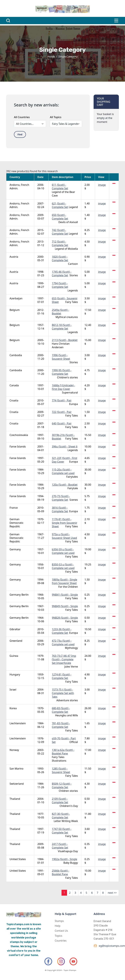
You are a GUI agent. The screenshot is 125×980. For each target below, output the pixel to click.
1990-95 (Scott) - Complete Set (62, 372)
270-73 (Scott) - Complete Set (61, 498)
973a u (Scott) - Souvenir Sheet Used (64, 536)
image (102, 185)
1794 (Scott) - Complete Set (60, 285)
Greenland (16, 641)
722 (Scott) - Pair (62, 412)
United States (18, 859)
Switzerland (17, 784)
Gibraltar (15, 629)
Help (58, 926)
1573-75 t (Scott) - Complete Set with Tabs (63, 693)
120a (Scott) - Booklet (65, 485)
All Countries (22, 117)
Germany (15, 549)
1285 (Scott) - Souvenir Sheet (61, 770)
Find (20, 134)
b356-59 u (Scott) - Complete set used (63, 551)
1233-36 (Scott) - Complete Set (62, 631)
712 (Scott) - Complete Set (60, 243)
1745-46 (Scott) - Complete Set (62, 274)
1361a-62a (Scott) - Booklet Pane (63, 752)
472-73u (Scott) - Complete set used (63, 643)
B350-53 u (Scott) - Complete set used (63, 566)
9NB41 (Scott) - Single (65, 595)
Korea (13, 708)
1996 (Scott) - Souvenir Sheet (61, 357)
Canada (14, 385)
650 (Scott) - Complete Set (60, 217)
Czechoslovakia (19, 435)
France (14, 508)
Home (51, 56)
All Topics (56, 117)
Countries (61, 941)
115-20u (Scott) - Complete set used (63, 471)
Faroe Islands (18, 447)
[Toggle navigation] (116, 21)
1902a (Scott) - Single (64, 859)
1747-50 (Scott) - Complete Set (62, 831)
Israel (13, 690)
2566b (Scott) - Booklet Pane (60, 872)
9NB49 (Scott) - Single (65, 606)
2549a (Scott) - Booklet (60, 312)
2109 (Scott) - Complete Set (60, 801)
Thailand (15, 799)
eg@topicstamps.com (106, 946)
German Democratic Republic (17, 523)
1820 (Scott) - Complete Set (60, 258)
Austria (14, 257)
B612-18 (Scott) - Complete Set (62, 327)
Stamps (59, 921)
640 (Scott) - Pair (62, 423)
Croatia (14, 400)
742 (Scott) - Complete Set (60, 232)
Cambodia (16, 355)
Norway (14, 750)
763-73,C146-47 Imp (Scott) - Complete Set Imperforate (64, 659)
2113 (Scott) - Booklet (65, 340)
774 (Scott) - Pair (62, 400)
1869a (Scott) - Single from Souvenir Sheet (64, 581)
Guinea (14, 656)
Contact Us (61, 931)
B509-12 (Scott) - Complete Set (62, 785)
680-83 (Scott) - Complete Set (61, 710)
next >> (112, 893)
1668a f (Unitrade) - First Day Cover (63, 387)
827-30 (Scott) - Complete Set (61, 816)
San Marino (17, 769)
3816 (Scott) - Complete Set (60, 509)
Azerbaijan (16, 298)
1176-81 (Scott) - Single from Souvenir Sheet (65, 523)
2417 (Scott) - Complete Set (60, 846)
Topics (59, 936)
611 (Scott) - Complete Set (60, 187)
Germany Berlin (19, 595)
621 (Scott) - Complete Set (60, 205)
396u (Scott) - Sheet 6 (65, 447)
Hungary (15, 674)
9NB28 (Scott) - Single (65, 618)
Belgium (15, 310)
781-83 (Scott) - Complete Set (61, 725)
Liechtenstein (18, 723)
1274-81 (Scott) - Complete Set (62, 676)
